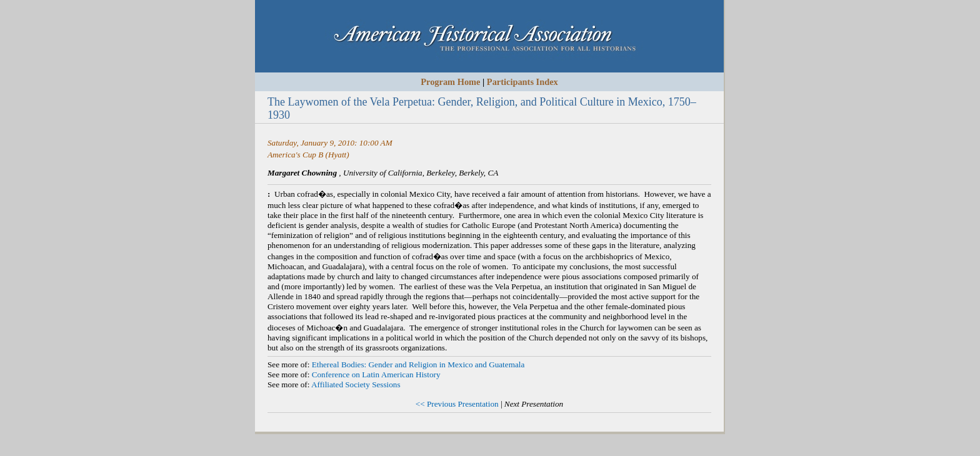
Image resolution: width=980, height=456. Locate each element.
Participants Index (522, 82)
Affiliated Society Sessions (356, 384)
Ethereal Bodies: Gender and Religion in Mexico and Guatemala (418, 364)
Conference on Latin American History (376, 374)
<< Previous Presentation (457, 404)
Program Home (450, 82)
